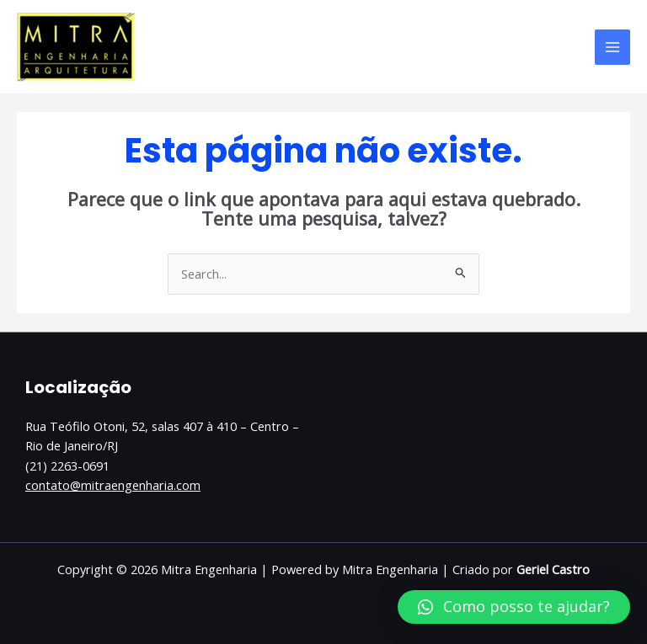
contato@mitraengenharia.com (113, 485)
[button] (514, 607)
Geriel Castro (553, 569)
